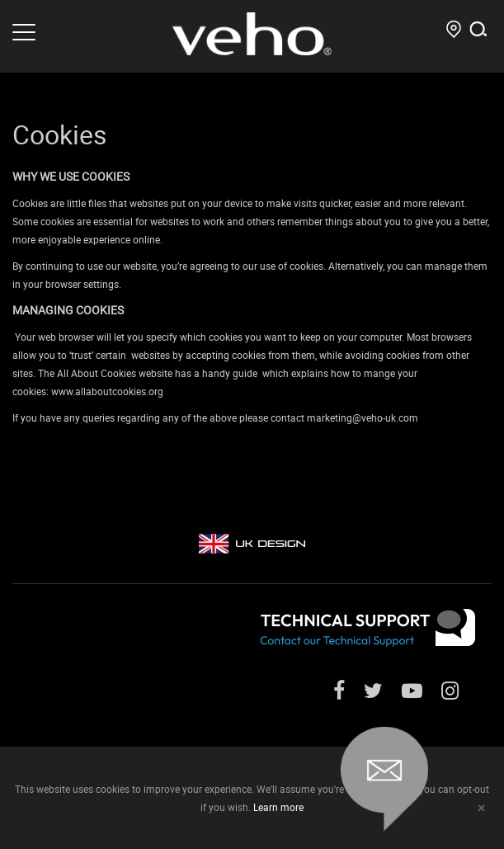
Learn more (278, 807)
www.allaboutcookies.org (107, 391)
